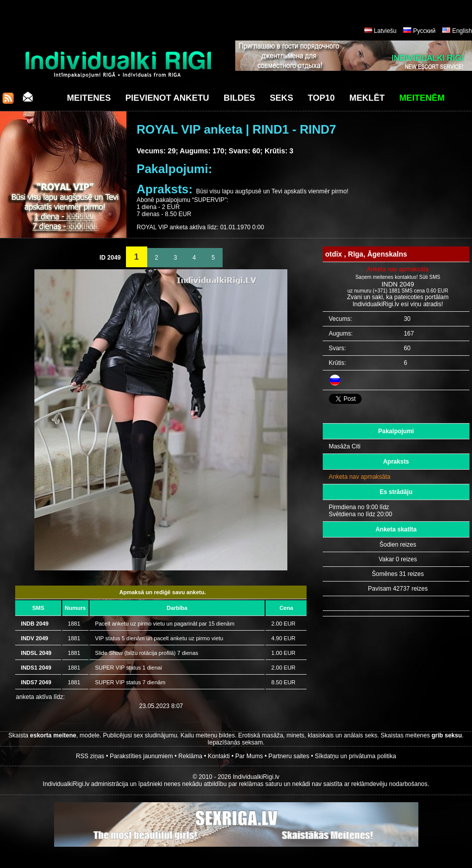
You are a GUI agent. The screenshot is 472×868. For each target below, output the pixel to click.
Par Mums (249, 756)
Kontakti (219, 756)
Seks (281, 98)
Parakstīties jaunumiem (141, 756)
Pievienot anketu (167, 98)
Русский (424, 31)
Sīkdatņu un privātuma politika (355, 756)
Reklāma (190, 756)
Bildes (239, 98)
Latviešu (385, 31)
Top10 (321, 98)
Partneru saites (289, 756)
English (462, 31)
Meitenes (89, 98)
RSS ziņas (90, 756)
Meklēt (367, 98)
